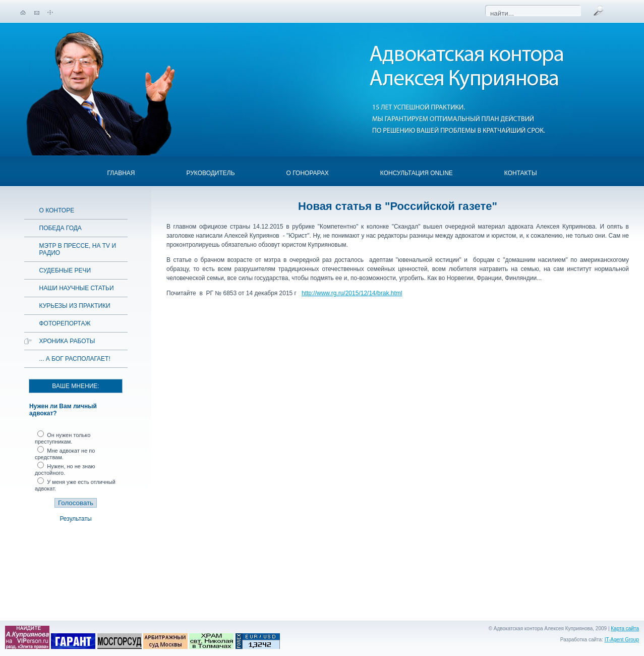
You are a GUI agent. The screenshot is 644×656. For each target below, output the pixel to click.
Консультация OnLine (417, 173)
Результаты (75, 519)
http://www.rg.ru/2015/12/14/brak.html (352, 293)
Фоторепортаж (65, 323)
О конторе (57, 210)
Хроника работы (67, 341)
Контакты (521, 173)
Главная (121, 173)
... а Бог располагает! (75, 359)
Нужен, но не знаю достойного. (65, 470)
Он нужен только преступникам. (63, 438)
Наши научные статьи (77, 288)
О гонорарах (308, 173)
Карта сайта (625, 628)
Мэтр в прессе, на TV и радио (78, 249)
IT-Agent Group (622, 640)
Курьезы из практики (75, 306)
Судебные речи (65, 270)
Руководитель (210, 173)
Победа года (61, 228)
